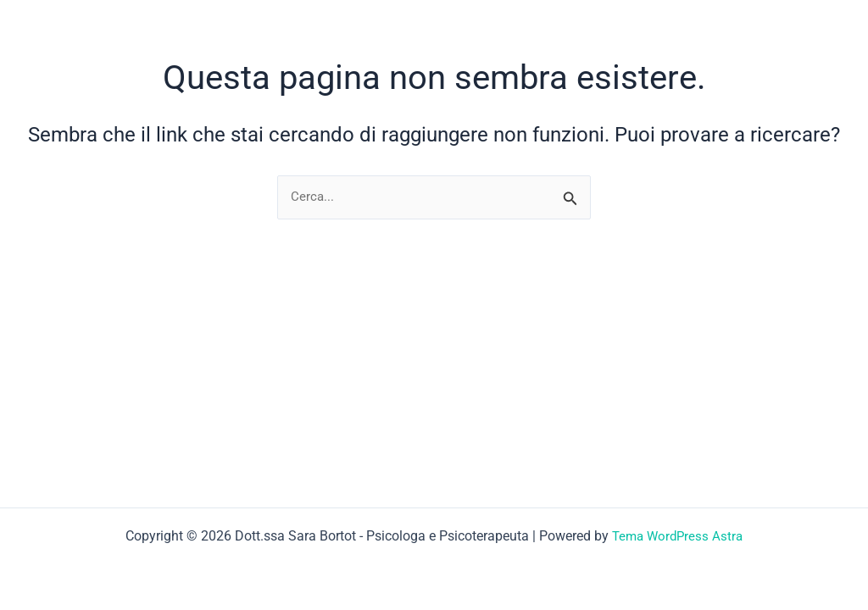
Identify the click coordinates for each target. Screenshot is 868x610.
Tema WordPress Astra (678, 536)
